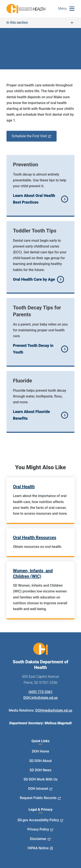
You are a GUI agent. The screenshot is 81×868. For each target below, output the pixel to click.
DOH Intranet (38, 789)
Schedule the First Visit (29, 136)
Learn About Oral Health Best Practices (34, 199)
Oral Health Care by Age (34, 279)
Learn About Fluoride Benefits (31, 415)
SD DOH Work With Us (40, 779)
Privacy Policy (38, 829)
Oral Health (24, 487)
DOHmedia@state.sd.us (54, 710)
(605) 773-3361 (40, 692)
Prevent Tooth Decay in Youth (33, 349)
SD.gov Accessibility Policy (38, 820)
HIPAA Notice (38, 848)
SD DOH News (40, 770)
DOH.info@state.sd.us (40, 698)
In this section (40, 23)
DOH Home (41, 751)
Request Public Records (38, 798)
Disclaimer (38, 839)
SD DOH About (41, 761)
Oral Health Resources (35, 538)
